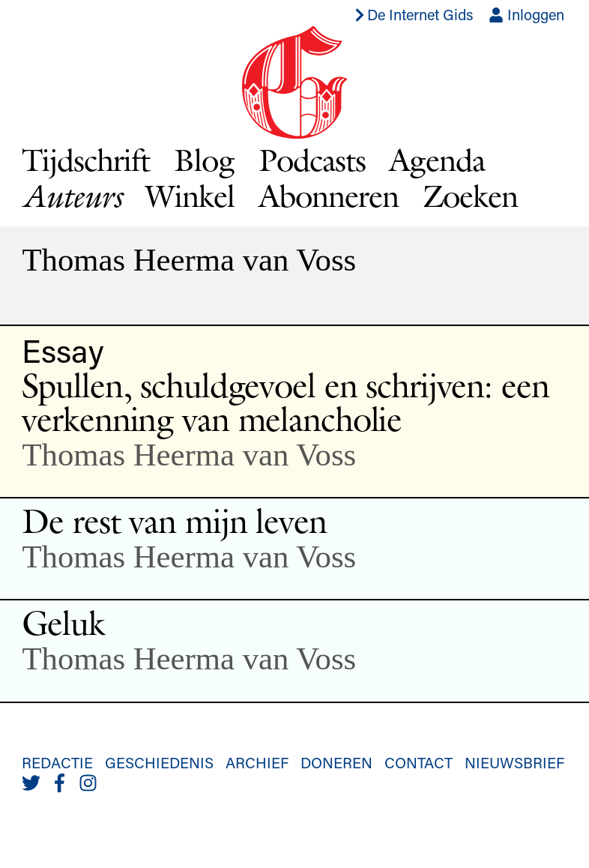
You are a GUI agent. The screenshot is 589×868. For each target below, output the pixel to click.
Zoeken (471, 196)
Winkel (190, 196)
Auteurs (72, 196)
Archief (257, 762)
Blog (204, 160)
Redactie (57, 762)
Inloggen (526, 14)
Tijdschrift (86, 160)
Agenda (437, 160)
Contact (419, 762)
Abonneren (329, 196)
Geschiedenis (159, 762)
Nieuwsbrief (514, 762)
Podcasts (312, 160)
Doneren (336, 762)
